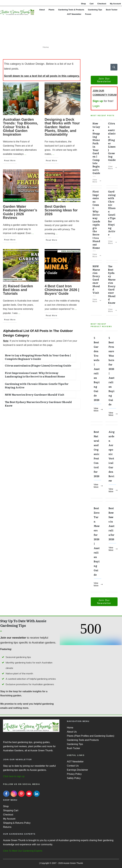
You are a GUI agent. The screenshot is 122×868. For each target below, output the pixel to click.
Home (70, 728)
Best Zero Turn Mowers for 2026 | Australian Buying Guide (97, 547)
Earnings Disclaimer (77, 770)
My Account (9, 819)
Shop (6, 806)
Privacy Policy (74, 774)
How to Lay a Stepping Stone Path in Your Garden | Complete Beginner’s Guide (38, 357)
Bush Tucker (74, 748)
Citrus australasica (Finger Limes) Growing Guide (38, 365)
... (25, 154)
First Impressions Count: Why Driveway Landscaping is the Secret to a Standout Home (35, 375)
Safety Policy (74, 778)
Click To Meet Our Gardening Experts (23, 851)
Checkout (8, 815)
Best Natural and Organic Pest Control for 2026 (97, 462)
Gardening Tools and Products (83, 740)
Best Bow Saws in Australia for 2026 (112, 547)
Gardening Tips (75, 744)
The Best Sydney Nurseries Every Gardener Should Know (38, 404)
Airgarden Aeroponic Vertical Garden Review (112, 462)
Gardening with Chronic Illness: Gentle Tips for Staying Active (37, 385)
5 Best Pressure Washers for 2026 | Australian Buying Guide (112, 376)
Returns (7, 827)
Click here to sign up (14, 776)
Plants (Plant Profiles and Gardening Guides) (91, 736)
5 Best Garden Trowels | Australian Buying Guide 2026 (97, 376)
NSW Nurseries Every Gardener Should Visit (35, 394)
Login (96, 106)
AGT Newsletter (75, 762)
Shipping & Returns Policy (17, 823)
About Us (72, 732)
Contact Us (73, 766)
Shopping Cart (11, 810)
